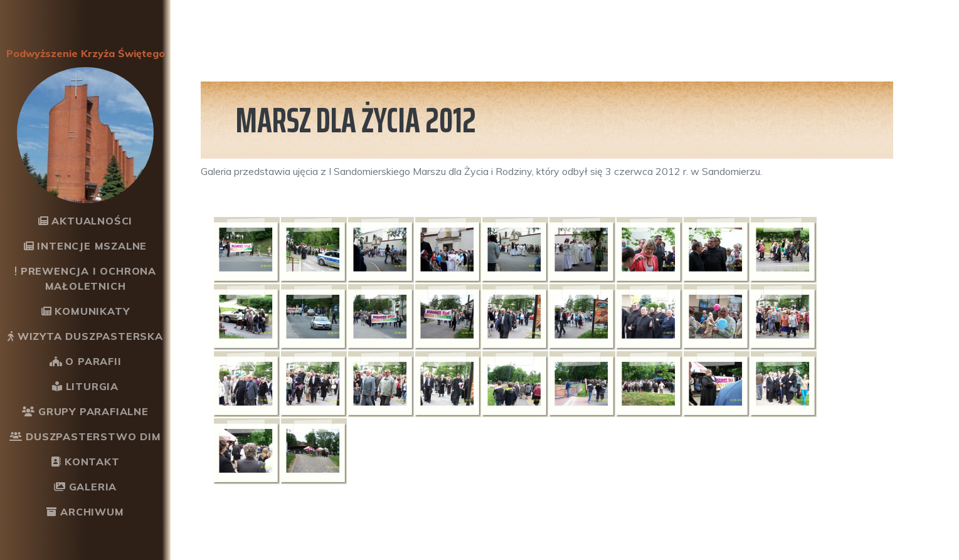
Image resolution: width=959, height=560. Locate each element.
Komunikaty (86, 311)
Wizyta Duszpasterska (85, 336)
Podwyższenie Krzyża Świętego (86, 53)
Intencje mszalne (86, 246)
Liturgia (85, 386)
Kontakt (85, 462)
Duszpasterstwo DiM (85, 436)
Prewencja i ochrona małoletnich (85, 278)
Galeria (85, 487)
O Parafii (86, 361)
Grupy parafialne (85, 411)
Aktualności (86, 221)
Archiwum (85, 512)
